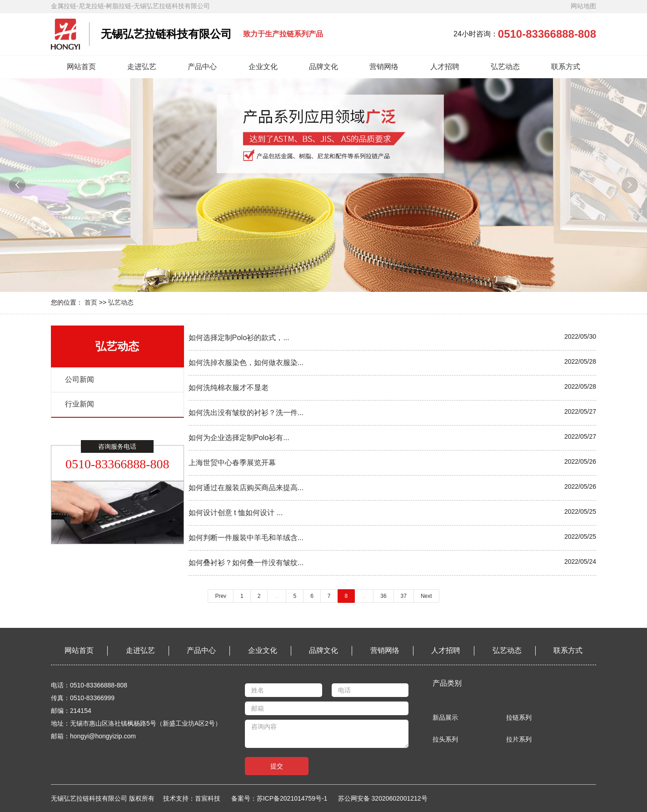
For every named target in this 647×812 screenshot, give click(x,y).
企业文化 (263, 67)
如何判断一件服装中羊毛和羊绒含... (246, 537)
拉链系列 (519, 717)
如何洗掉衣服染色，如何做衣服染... (246, 362)
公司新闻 (80, 379)
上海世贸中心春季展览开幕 (232, 462)
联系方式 (566, 67)
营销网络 (384, 67)
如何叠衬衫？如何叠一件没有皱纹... (246, 562)
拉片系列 (519, 739)
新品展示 (445, 717)
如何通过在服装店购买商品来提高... (246, 487)
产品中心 (202, 67)
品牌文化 (323, 67)
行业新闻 (80, 404)
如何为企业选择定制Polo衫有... (239, 437)
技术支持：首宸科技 (196, 798)
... (277, 596)
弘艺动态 (505, 67)
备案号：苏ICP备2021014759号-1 (279, 798)
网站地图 (583, 6)
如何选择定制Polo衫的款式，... (239, 337)
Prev (221, 596)
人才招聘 (445, 67)
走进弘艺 (142, 67)
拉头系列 (445, 739)
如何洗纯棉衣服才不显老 (229, 387)
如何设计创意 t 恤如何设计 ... (236, 512)
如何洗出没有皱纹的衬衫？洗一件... (246, 412)
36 (383, 596)
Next (426, 596)
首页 (91, 302)
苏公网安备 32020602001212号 (383, 798)
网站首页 (81, 67)
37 (404, 596)
